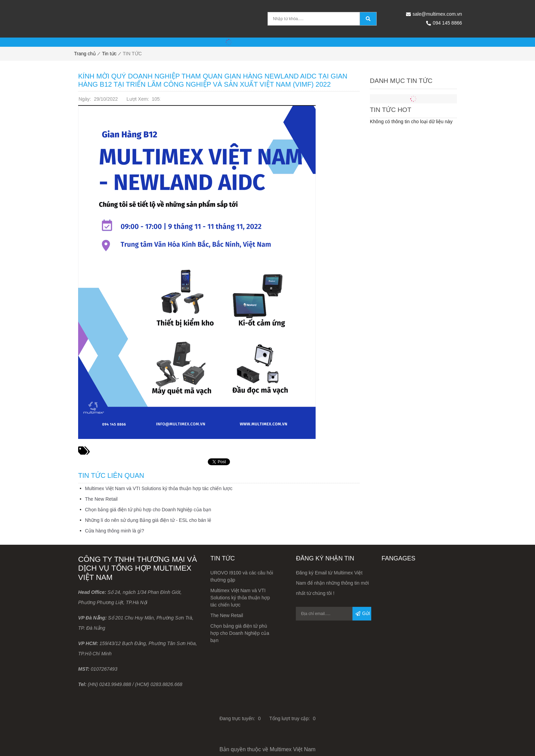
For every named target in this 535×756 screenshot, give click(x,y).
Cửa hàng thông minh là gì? (114, 531)
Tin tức (109, 54)
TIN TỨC (132, 54)
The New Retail (101, 499)
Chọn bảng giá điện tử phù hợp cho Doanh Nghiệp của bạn (148, 510)
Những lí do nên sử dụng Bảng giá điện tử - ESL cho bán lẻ (148, 520)
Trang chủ (85, 54)
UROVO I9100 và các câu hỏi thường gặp (242, 576)
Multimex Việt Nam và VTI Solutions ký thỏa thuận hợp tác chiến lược (159, 488)
